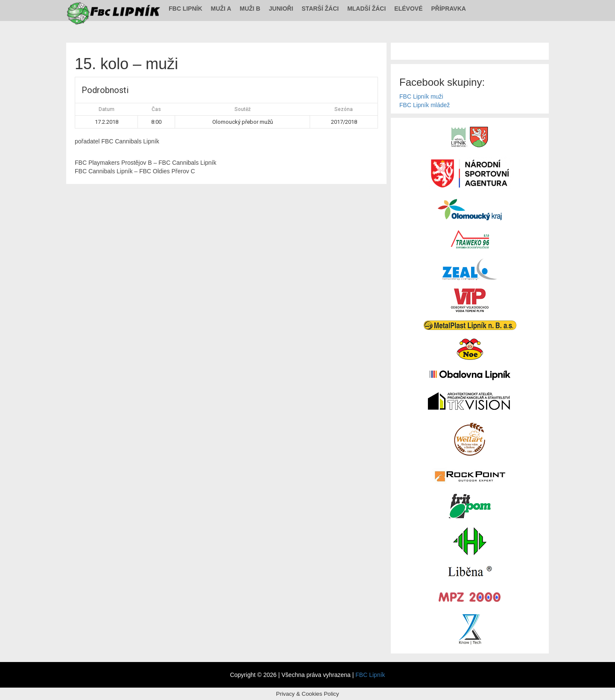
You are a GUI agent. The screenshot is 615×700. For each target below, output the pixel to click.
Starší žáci (320, 9)
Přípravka (449, 9)
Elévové (408, 9)
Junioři (281, 9)
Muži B (250, 9)
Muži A (221, 9)
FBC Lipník (186, 9)
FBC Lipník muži (421, 96)
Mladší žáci (366, 9)
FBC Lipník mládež (425, 105)
